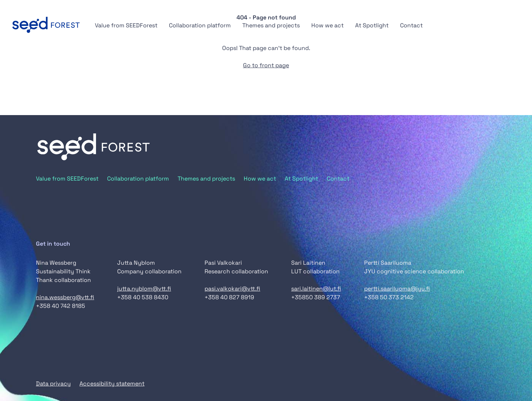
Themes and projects (271, 25)
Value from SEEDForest (126, 25)
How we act (327, 25)
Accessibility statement (112, 384)
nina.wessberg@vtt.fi (65, 297)
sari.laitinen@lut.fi (316, 289)
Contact (411, 25)
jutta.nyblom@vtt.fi (144, 289)
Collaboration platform (200, 25)
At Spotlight (372, 25)
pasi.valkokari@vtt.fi (232, 289)
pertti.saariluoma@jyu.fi (397, 289)
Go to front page (266, 65)
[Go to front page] (46, 25)
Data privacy (53, 384)
